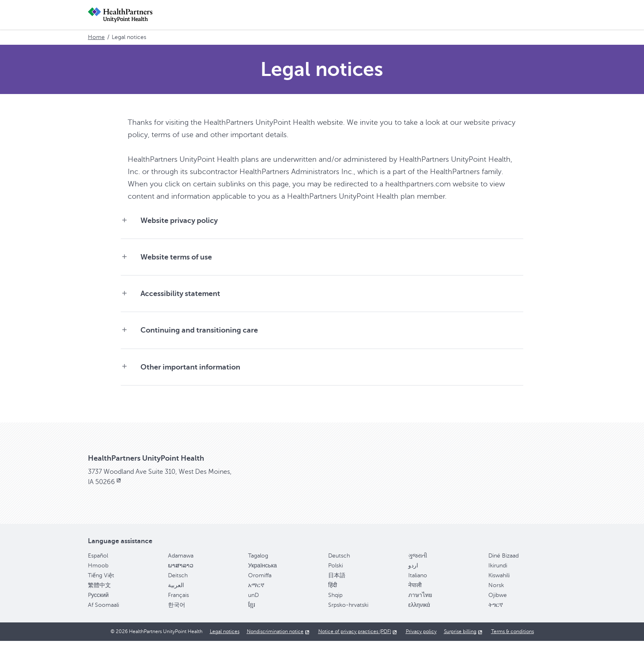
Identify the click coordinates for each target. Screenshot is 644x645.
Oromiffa (260, 579)
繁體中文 (99, 589)
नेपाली (415, 589)
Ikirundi (498, 569)
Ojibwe (498, 599)
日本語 (337, 579)
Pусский (98, 599)
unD (253, 599)
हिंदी (333, 589)
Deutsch (339, 559)
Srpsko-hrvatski (348, 609)
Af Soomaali (103, 609)
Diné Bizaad (504, 559)
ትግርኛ (496, 609)
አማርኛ (256, 589)
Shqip (335, 599)
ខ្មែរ (252, 609)
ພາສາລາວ (181, 569)
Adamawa (181, 559)
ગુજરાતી (418, 559)
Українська (262, 569)
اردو (413, 569)
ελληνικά (419, 609)
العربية (176, 589)
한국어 (177, 609)
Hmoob (98, 569)
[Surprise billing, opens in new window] (464, 635)
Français (178, 599)
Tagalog (258, 559)
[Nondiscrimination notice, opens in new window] (279, 635)
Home (96, 37)
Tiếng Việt (101, 579)
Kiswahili (499, 579)
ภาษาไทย (420, 599)
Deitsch (178, 579)
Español (98, 559)
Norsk (496, 589)
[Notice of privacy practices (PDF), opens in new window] (358, 635)
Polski (336, 569)
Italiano (418, 579)
